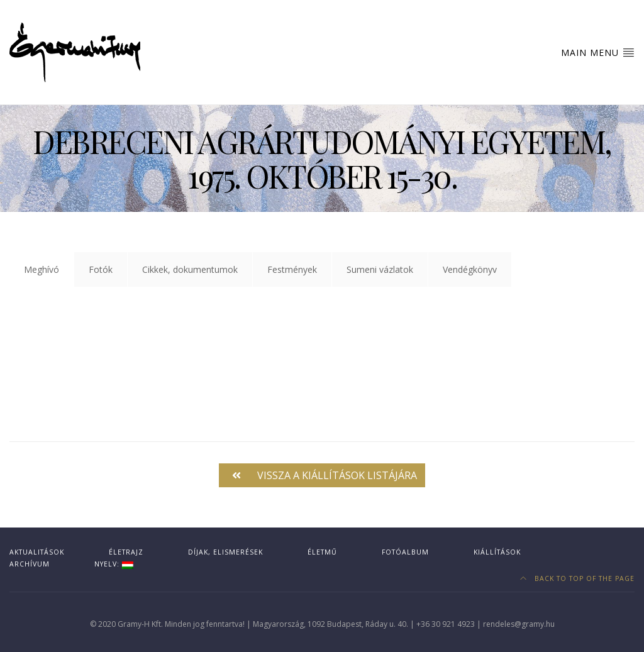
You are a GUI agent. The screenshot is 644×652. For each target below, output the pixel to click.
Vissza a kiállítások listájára (325, 475)
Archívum (30, 564)
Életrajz (126, 552)
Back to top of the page (577, 578)
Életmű (322, 552)
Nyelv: (114, 564)
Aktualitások (37, 552)
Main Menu (598, 52)
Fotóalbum (405, 552)
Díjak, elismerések (225, 552)
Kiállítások (497, 552)
